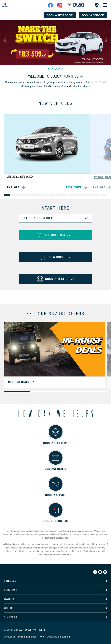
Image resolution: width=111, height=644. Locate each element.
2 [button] (52, 69)
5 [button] (62, 69)
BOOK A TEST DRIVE (60, 15)
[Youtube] (100, 572)
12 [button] (78, 195)
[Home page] (12, 5)
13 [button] (85, 195)
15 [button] (97, 195)
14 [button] (91, 195)
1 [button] (49, 69)
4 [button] (59, 69)
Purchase (11, 590)
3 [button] (56, 69)
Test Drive (74, 187)
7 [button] (46, 195)
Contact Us (10, 637)
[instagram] (60, 7)
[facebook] (76, 7)
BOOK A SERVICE (93, 15)
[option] (55, 43)
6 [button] (39, 195)
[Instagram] (105, 572)
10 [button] (65, 195)
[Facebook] (95, 572)
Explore (13, 187)
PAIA (42, 637)
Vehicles (10, 581)
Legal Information (27, 637)
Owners (9, 599)
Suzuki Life (12, 617)
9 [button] (59, 195)
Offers (9, 608)
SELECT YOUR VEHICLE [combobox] (38, 218)
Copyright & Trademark (59, 637)
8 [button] (52, 195)
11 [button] (72, 195)
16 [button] (104, 195)
